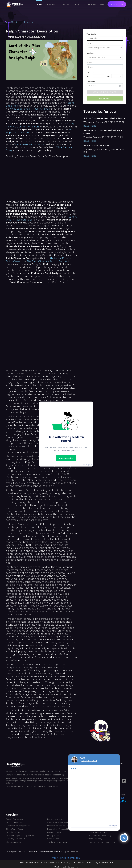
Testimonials (90, 5)
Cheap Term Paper (14, 829)
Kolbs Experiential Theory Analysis (30, 109)
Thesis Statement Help (57, 842)
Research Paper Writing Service (20, 836)
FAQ (102, 5)
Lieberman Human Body (30, 144)
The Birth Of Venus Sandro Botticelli (48, 261)
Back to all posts (19, 22)
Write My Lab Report (15, 839)
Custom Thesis (54, 839)
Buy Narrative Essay (15, 822)
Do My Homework (56, 819)
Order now (105, 98)
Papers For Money (14, 819)
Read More (90, 126)
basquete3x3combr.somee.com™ (44, 852)
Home (39, 5)
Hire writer (117, 4)
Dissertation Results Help (59, 826)
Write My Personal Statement (102, 842)
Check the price (66, 458)
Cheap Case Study (14, 842)
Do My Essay (53, 836)
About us (50, 5)
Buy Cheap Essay (14, 832)
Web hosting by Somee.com (66, 858)
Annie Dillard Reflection (97, 146)
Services (65, 5)
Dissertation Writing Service (18, 826)
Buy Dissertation (55, 832)
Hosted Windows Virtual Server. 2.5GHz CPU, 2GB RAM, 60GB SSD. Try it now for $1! (66, 863)
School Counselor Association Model (104, 118)
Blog (77, 5)
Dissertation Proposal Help (59, 829)
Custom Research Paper (58, 822)
